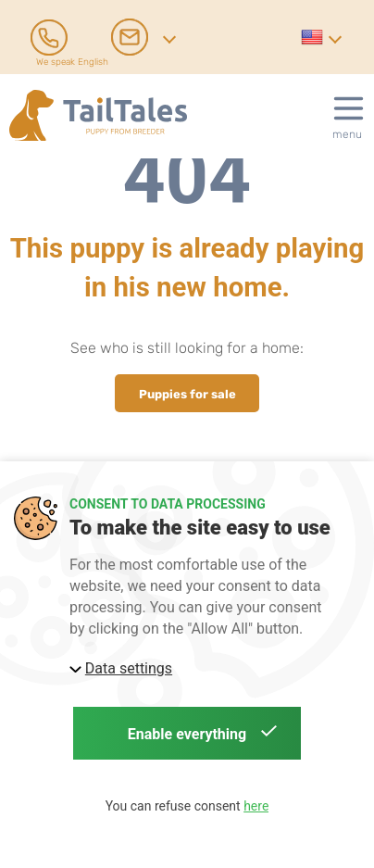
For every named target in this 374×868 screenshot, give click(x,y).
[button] (320, 37)
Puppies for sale (187, 393)
